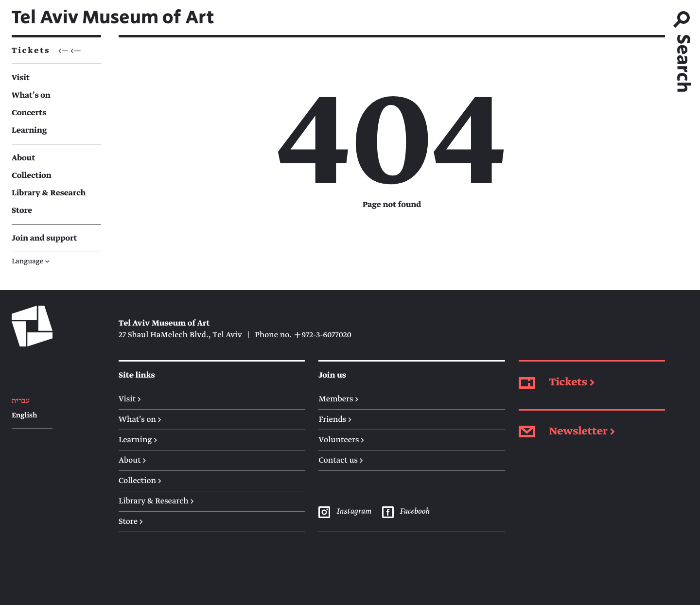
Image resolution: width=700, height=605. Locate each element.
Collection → (140, 481)
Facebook (406, 511)
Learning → (138, 440)
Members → (338, 399)
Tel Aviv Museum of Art (113, 17)
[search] (682, 48)
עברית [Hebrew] (21, 401)
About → (132, 460)
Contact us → (341, 460)
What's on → (140, 419)
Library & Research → (156, 501)
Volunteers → (341, 440)
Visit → (130, 399)
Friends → (335, 419)
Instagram (345, 511)
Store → (131, 521)
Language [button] (31, 262)
